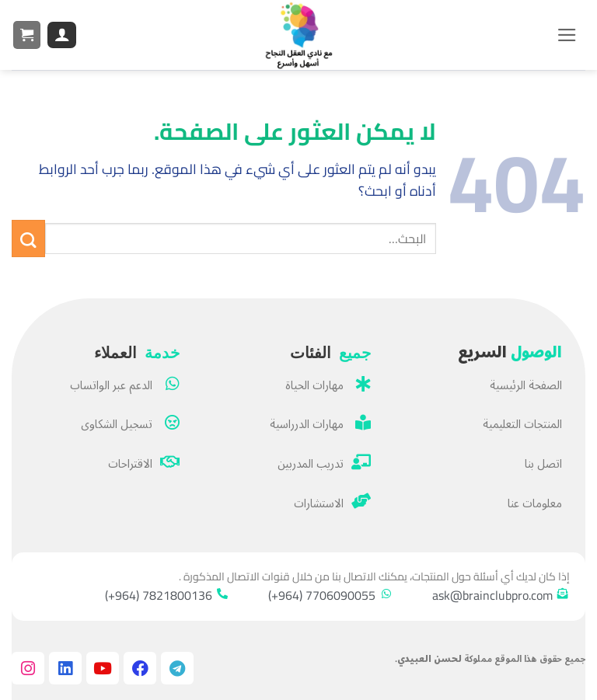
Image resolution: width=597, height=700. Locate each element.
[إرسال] (28, 239)
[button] (567, 35)
